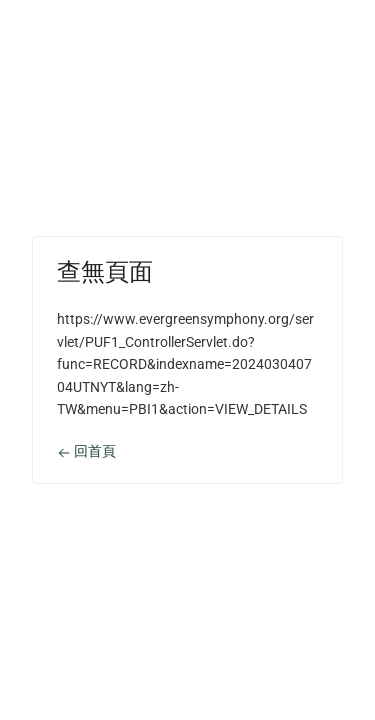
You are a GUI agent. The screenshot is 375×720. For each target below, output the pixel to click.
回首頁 (86, 451)
